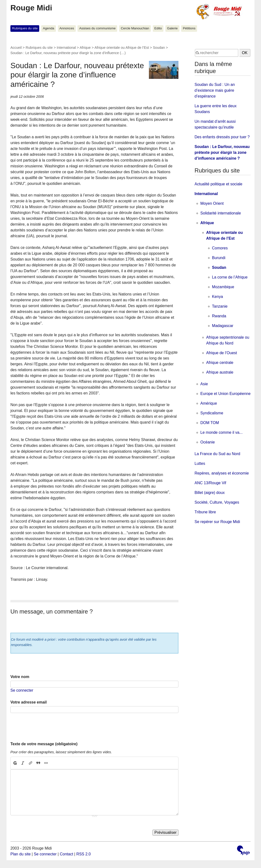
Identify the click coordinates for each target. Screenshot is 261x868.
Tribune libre (205, 512)
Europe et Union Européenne (226, 394)
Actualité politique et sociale (219, 184)
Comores (220, 248)
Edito (158, 28)
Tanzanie (220, 306)
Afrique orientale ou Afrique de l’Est (122, 48)
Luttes (200, 463)
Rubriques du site (25, 28)
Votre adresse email (29, 702)
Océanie (208, 442)
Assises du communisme (97, 28)
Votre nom (20, 677)
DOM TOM (210, 423)
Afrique (85, 48)
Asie (204, 384)
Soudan (159, 48)
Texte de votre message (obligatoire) (44, 744)
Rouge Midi (31, 8)
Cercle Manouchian (135, 28)
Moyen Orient (212, 203)
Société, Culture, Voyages (217, 502)
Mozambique (223, 287)
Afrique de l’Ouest (222, 353)
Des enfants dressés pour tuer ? (222, 137)
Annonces (67, 28)
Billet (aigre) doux (210, 493)
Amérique (209, 403)
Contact (66, 854)
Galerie (172, 28)
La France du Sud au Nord (218, 454)
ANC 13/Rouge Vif (210, 483)
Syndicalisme (212, 413)
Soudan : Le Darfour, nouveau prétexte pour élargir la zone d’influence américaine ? (222, 152)
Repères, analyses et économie (222, 473)
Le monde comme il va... (222, 432)
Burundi (219, 258)
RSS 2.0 (84, 854)
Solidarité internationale (221, 213)
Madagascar (223, 326)
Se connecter (22, 690)
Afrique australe (220, 372)
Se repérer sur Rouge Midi (217, 522)
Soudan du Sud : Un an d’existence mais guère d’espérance (215, 90)
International (66, 48)
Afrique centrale (220, 363)
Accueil (16, 48)
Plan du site (21, 854)
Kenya (218, 297)
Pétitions (189, 28)
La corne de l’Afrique (230, 277)
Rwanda (219, 316)
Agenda (49, 28)
